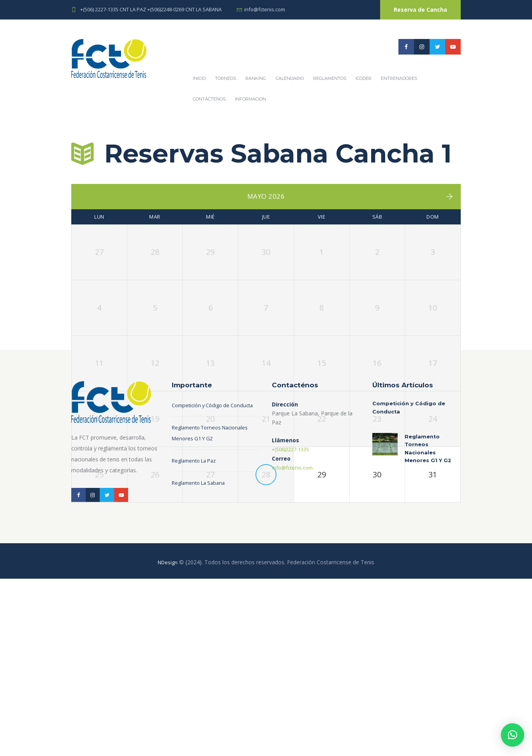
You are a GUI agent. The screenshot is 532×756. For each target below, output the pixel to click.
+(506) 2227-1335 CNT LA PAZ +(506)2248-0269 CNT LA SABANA (151, 9)
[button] (513, 735)
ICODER (364, 78)
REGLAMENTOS (330, 78)
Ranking (256, 78)
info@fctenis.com (265, 9)
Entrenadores (399, 78)
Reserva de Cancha (420, 10)
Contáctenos (209, 99)
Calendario (290, 78)
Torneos (225, 78)
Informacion (250, 99)
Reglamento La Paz (196, 647)
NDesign (168, 739)
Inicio (199, 78)
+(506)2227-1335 (293, 625)
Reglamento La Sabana (201, 669)
